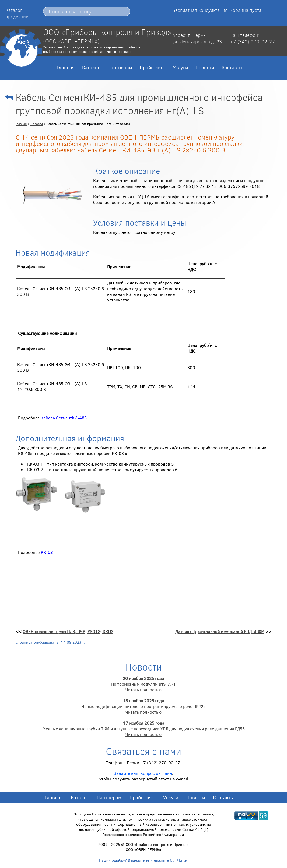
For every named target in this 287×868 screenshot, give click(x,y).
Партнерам (120, 67)
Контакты (232, 67)
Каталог (91, 67)
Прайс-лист (153, 67)
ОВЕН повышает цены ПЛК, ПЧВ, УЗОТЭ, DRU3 (68, 631)
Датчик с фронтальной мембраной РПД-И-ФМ (220, 631)
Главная (66, 67)
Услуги (180, 67)
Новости (205, 67)
